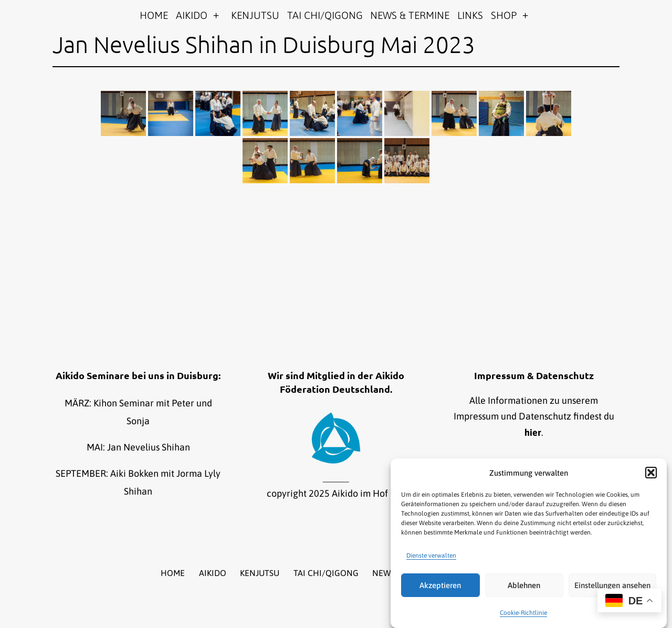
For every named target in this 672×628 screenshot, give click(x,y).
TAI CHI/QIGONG (325, 15)
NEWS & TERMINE (410, 15)
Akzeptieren (440, 585)
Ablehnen (524, 585)
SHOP (504, 15)
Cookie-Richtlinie (523, 613)
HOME (154, 15)
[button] (651, 473)
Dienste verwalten (431, 556)
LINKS (470, 15)
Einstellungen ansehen (612, 585)
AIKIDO (192, 15)
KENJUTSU (255, 15)
